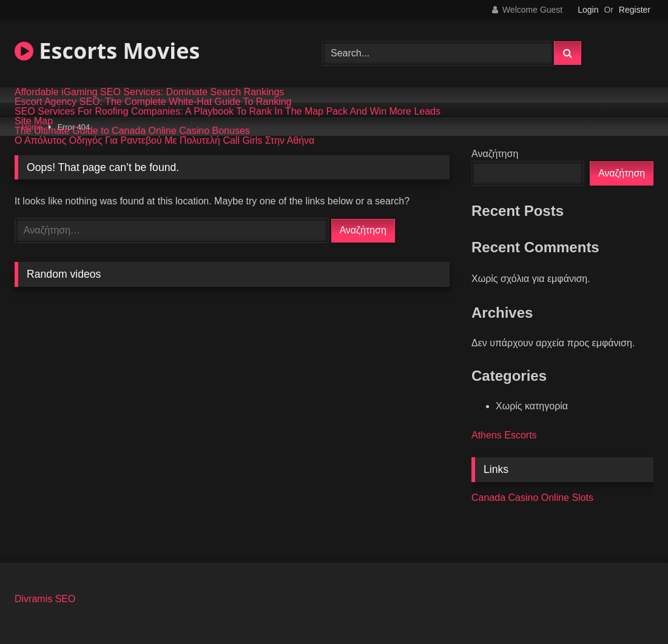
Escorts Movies (107, 51)
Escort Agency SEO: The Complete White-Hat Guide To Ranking (153, 102)
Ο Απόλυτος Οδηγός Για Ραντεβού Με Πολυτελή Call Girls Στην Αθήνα (164, 141)
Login (588, 10)
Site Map (34, 121)
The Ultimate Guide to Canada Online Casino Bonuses (132, 131)
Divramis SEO (45, 599)
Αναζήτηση (495, 154)
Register (635, 10)
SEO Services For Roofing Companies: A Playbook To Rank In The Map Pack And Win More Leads (228, 112)
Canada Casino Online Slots (532, 498)
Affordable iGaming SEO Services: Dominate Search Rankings (149, 92)
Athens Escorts (504, 435)
